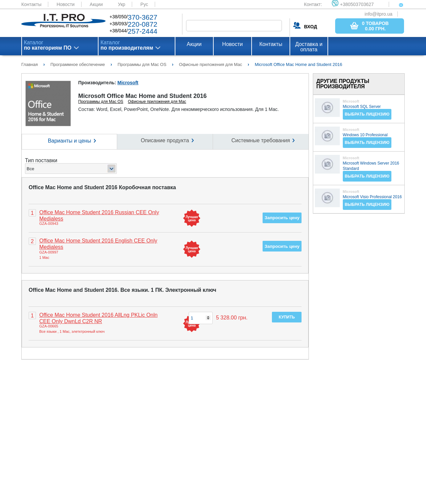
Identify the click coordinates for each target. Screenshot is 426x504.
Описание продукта (165, 140)
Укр (121, 4)
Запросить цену (282, 218)
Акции (96, 4)
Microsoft (128, 83)
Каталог (48, 45)
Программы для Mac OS (101, 102)
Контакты (31, 4)
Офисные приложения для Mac (157, 102)
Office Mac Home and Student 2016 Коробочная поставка (102, 187)
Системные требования (261, 140)
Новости (66, 4)
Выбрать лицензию (367, 114)
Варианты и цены (70, 141)
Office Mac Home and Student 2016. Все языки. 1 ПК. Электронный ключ (122, 290)
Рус (144, 4)
